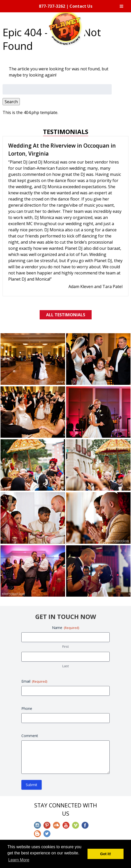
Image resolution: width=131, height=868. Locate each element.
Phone (27, 708)
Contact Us (81, 6)
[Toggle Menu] (121, 6)
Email (34, 681)
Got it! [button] (106, 854)
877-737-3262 (52, 6)
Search (11, 102)
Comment (30, 736)
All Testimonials (66, 315)
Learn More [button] (19, 860)
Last (65, 666)
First (65, 646)
